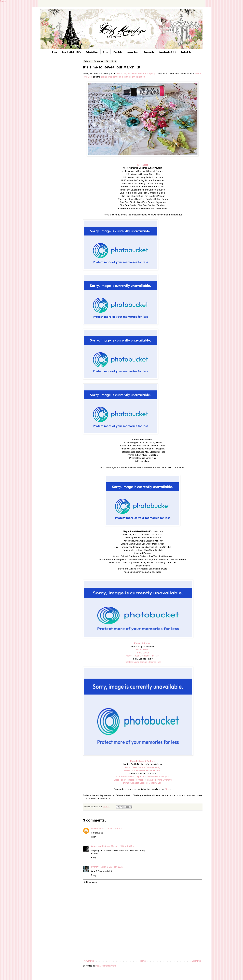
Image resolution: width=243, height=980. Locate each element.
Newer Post (89, 961)
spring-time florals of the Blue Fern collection (123, 77)
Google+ (4, 1)
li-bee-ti (95, 829)
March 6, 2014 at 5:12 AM (112, 867)
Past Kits (118, 52)
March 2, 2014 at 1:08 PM (123, 846)
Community (149, 52)
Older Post (197, 961)
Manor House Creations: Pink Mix (143, 656)
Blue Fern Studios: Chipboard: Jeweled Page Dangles (143, 777)
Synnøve (95, 867)
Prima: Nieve (143, 649)
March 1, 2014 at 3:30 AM (111, 829)
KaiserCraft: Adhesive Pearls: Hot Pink (143, 770)
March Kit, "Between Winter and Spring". (137, 74)
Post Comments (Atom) (106, 966)
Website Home (92, 52)
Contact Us (186, 52)
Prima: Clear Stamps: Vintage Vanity (143, 767)
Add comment (91, 882)
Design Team (133, 52)
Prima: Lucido (143, 653)
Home (55, 52)
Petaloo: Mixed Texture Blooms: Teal (143, 662)
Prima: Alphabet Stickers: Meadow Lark (143, 783)
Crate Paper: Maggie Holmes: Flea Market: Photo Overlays (143, 780)
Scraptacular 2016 (167, 52)
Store (106, 52)
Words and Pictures (101, 846)
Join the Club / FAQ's (71, 52)
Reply (94, 837)
